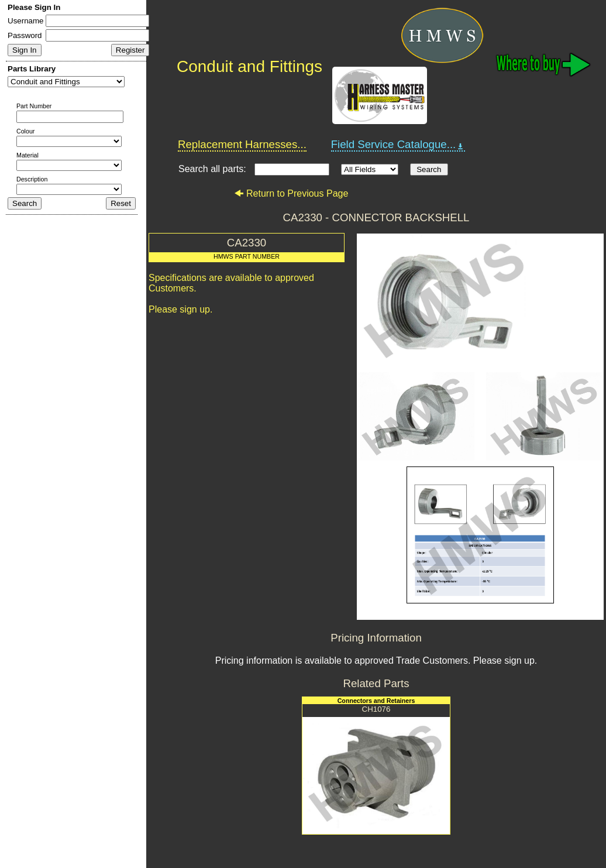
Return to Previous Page (291, 193)
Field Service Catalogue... (398, 145)
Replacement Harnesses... (242, 144)
